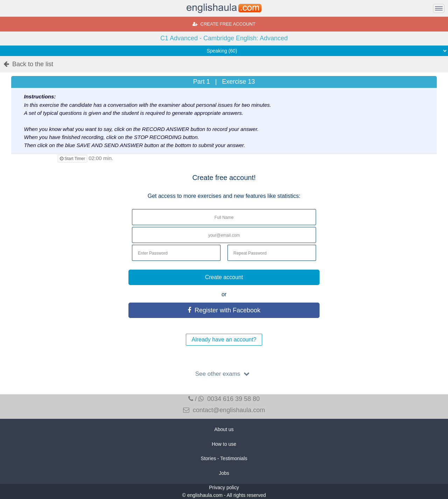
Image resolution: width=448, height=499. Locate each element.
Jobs (224, 473)
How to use (224, 444)
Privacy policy (224, 487)
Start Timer (72, 159)
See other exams (224, 374)
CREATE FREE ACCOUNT (224, 24)
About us (224, 429)
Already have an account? (224, 339)
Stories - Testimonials (224, 458)
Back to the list (28, 64)
